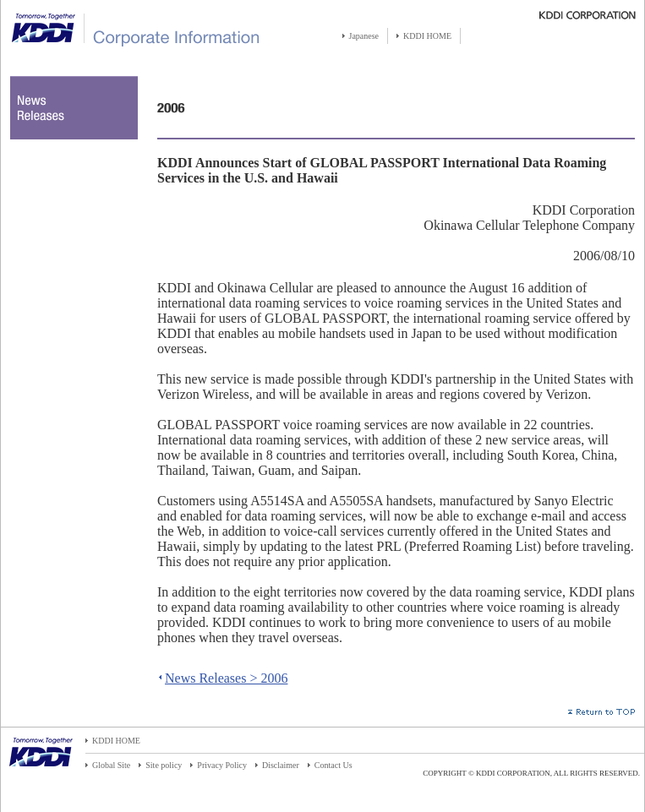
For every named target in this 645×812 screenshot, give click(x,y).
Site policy (164, 765)
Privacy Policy (222, 765)
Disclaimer (281, 765)
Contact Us (333, 765)
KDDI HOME (427, 36)
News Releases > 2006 (226, 678)
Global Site (111, 765)
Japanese (364, 36)
